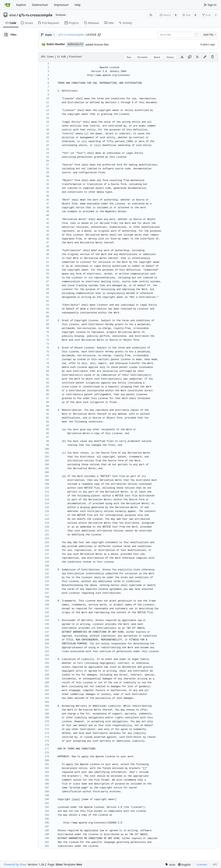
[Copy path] (99, 35)
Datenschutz (40, 5)
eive (13, 15)
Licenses (202, 864)
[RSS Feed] (151, 15)
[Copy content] (190, 57)
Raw (129, 57)
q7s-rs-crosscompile (36, 15)
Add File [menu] (210, 35)
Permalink (142, 57)
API (215, 864)
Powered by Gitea (15, 864)
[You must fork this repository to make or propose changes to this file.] (205, 57)
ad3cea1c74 (75, 44)
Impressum (61, 5)
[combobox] (178, 35)
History (170, 57)
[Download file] (182, 57)
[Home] (7, 5)
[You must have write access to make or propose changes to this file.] (212, 57)
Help (78, 5)
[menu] (170, 865)
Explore (21, 5)
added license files (97, 44)
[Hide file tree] (6, 35)
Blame (157, 57)
